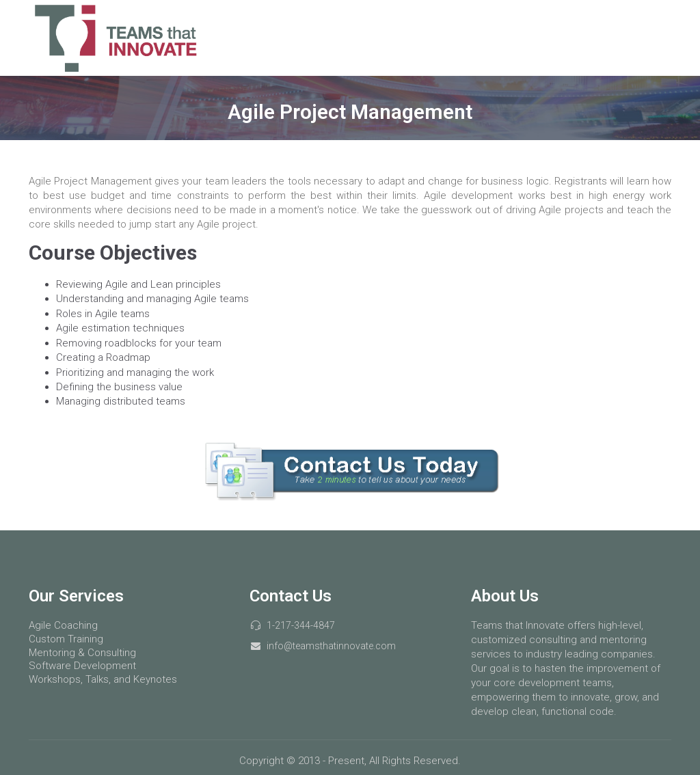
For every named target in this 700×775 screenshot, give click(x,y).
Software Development (82, 666)
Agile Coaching (63, 625)
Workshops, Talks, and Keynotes (103, 679)
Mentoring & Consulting (82, 653)
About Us (634, 38)
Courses (563, 38)
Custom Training (66, 639)
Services (493, 38)
